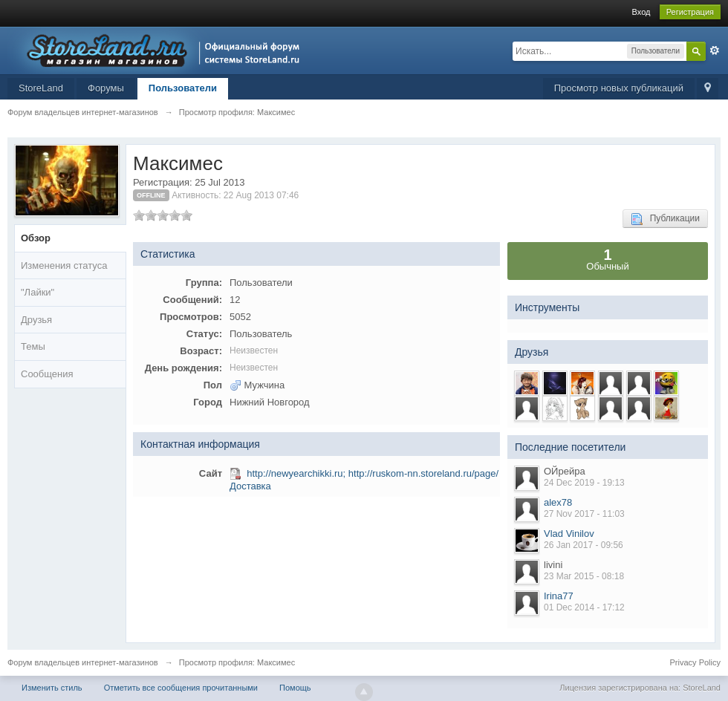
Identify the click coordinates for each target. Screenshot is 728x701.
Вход (641, 12)
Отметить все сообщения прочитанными (181, 688)
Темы (33, 346)
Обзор (36, 238)
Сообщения (47, 374)
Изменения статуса (64, 265)
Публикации (665, 219)
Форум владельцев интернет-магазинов (83, 662)
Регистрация (690, 12)
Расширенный (715, 50)
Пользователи (183, 88)
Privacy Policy (695, 662)
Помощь (295, 688)
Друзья (36, 320)
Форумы (106, 88)
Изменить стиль (52, 688)
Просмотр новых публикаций (619, 88)
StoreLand (41, 88)
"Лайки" (38, 292)
